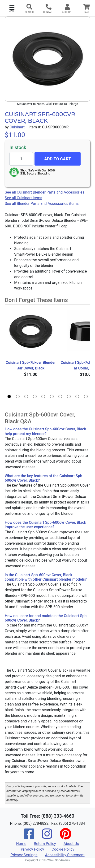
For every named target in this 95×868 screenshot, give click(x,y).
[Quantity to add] (21, 159)
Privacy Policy (32, 849)
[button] (12, 8)
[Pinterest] (65, 837)
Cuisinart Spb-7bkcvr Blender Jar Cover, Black (31, 365)
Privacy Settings (24, 855)
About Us (71, 844)
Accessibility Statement (65, 855)
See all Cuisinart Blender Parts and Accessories (45, 192)
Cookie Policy (63, 849)
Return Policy (45, 844)
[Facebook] (29, 837)
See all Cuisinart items (24, 198)
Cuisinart (17, 127)
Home (21, 844)
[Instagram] (47, 837)
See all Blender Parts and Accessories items (42, 204)
